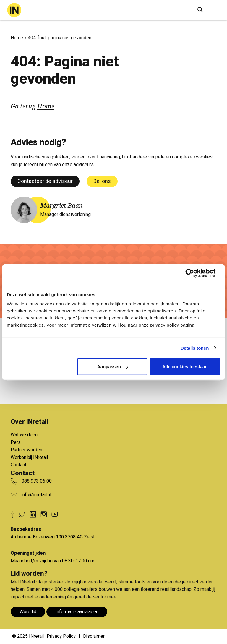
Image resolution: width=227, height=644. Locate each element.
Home (17, 38)
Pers (16, 442)
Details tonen (195, 348)
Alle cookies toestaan (185, 367)
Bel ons (102, 181)
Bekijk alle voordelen (59, 418)
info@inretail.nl (36, 495)
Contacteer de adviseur (45, 181)
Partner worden (26, 450)
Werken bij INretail (29, 458)
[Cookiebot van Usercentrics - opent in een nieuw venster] (194, 273)
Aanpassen (113, 367)
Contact (18, 465)
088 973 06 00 (37, 481)
